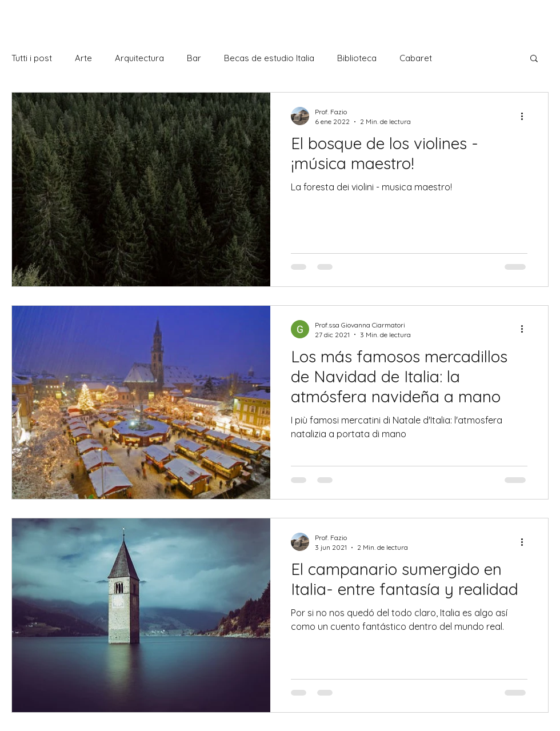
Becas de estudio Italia (269, 58)
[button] (534, 59)
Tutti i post (32, 58)
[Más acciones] (526, 116)
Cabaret (416, 58)
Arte (83, 58)
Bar (194, 58)
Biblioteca (357, 58)
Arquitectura (139, 58)
